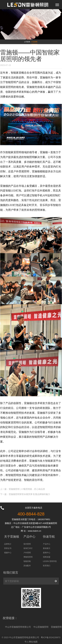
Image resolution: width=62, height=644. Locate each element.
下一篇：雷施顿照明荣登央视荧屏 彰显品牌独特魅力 (25, 494)
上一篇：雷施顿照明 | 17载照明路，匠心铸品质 (23, 489)
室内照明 (27, 544)
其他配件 (27, 566)
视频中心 (8, 553)
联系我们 (47, 566)
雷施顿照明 (56, 627)
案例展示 (47, 548)
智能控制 (27, 561)
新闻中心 (47, 553)
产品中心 (47, 544)
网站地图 (33, 642)
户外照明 (27, 553)
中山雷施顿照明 (41, 627)
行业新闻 (34, 42)
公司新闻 (27, 42)
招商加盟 (47, 557)
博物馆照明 (28, 557)
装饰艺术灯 (28, 548)
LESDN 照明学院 (50, 561)
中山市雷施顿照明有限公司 (18, 627)
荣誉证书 (8, 548)
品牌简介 (8, 544)
